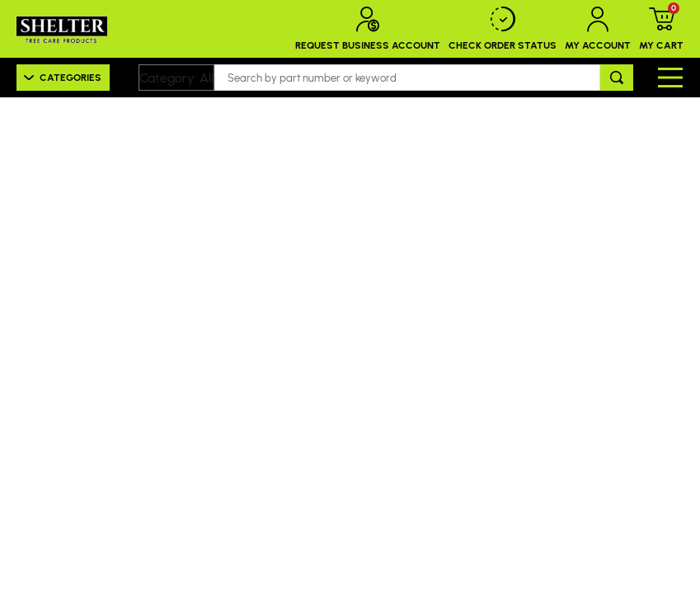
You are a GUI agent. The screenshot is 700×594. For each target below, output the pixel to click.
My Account (598, 29)
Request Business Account (368, 29)
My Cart (661, 29)
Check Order (503, 29)
